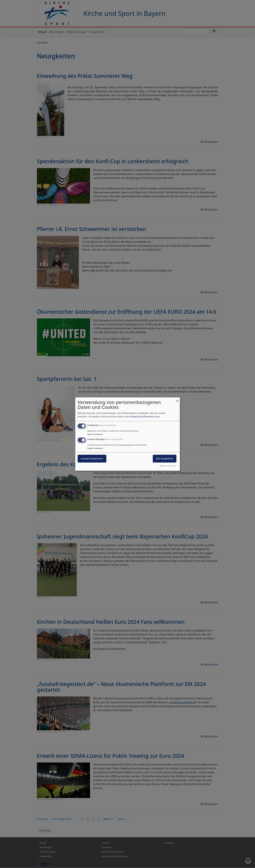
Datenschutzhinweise (142, 416)
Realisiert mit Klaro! (168, 466)
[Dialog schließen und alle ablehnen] (177, 399)
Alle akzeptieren (165, 459)
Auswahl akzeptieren (92, 459)
